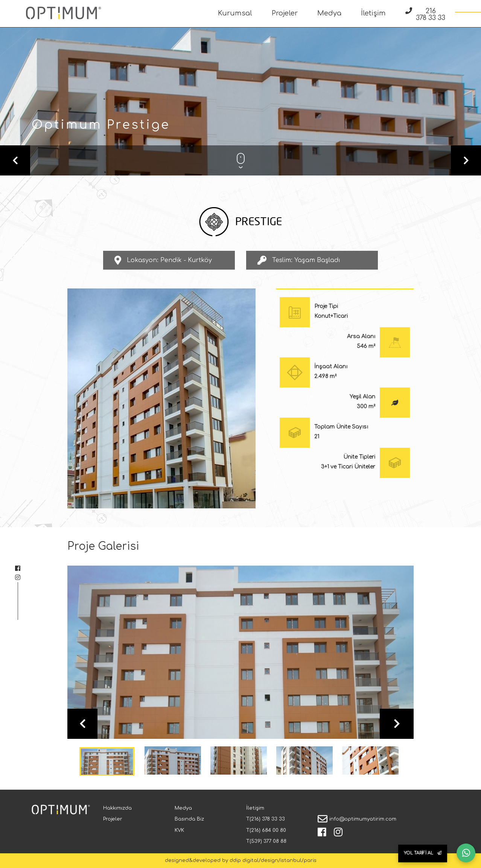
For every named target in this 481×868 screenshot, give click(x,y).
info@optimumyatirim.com (363, 819)
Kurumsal (235, 13)
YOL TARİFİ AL (423, 853)
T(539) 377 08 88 (266, 841)
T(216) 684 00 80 (266, 830)
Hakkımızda (117, 808)
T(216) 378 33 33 (266, 819)
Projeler (285, 13)
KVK (179, 830)
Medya (329, 13)
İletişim (373, 13)
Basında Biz (189, 819)
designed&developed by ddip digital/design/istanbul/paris (241, 860)
